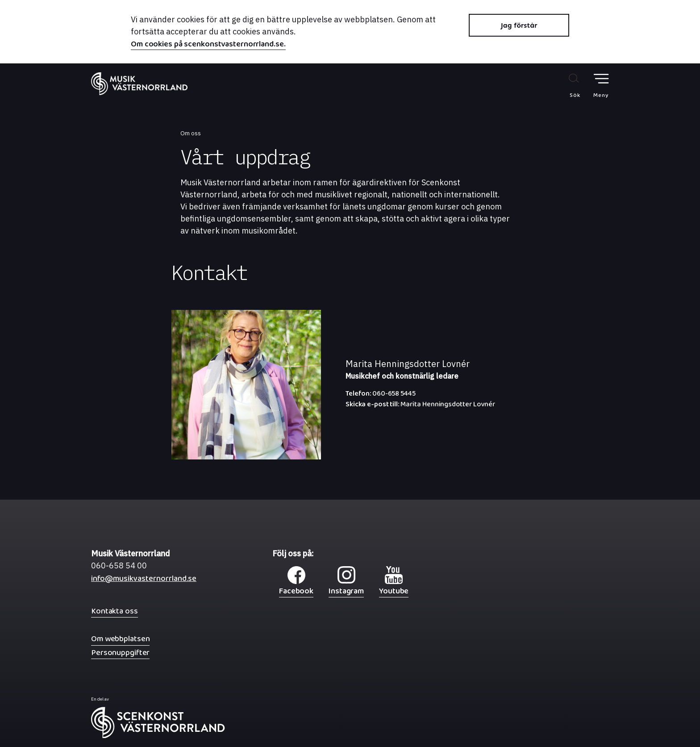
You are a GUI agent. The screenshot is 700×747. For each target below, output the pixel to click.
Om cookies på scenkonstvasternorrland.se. (208, 45)
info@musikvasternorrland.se (144, 581)
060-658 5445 (381, 396)
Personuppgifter (120, 653)
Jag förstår (519, 25)
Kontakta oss (115, 611)
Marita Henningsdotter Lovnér (421, 406)
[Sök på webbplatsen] (565, 85)
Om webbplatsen (120, 639)
